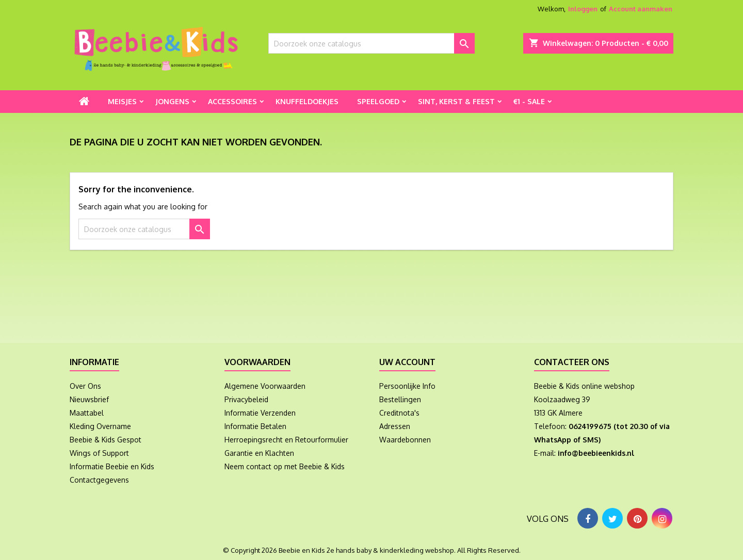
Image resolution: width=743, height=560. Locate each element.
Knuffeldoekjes (307, 101)
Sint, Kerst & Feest (456, 101)
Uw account (407, 362)
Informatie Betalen (255, 426)
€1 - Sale (529, 101)
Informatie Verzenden (260, 413)
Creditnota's (399, 413)
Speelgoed (378, 101)
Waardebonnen (405, 440)
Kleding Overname (100, 426)
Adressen (395, 426)
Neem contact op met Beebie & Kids (285, 466)
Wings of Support (99, 453)
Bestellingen (400, 399)
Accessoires (232, 101)
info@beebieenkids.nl (596, 453)
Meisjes (122, 101)
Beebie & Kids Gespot (106, 440)
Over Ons (85, 386)
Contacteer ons (572, 362)
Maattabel (87, 413)
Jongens (172, 101)
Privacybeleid (246, 399)
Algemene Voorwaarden (265, 386)
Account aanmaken (641, 9)
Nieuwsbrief (89, 399)
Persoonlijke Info (407, 386)
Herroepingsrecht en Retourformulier (286, 440)
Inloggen (583, 9)
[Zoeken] (372, 43)
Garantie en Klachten (259, 453)
